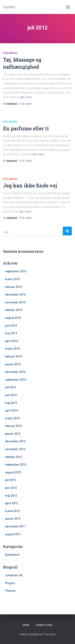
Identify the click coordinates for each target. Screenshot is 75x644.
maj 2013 (11, 403)
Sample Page (44, 625)
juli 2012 (10, 480)
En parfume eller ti (26, 128)
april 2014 (11, 341)
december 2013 (15, 372)
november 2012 (15, 449)
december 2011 (15, 526)
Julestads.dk (14, 575)
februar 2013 (13, 426)
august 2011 (13, 534)
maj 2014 (11, 333)
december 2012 (15, 441)
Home (26, 625)
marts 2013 (12, 418)
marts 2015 (12, 279)
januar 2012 (13, 519)
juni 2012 (11, 488)
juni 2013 (11, 395)
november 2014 (15, 302)
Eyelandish (10, 53)
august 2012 (13, 472)
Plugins (10, 583)
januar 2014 (13, 364)
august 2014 (13, 318)
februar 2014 (13, 356)
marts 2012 (12, 511)
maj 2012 (11, 496)
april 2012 (11, 503)
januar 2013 (13, 434)
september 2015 (16, 271)
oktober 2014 (14, 310)
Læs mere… (26, 97)
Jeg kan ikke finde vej (30, 186)
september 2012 (16, 465)
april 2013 (11, 411)
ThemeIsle (49, 634)
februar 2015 (13, 287)
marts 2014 (12, 349)
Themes (10, 591)
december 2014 (15, 295)
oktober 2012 (14, 457)
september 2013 (16, 380)
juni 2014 (11, 326)
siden (25, 104)
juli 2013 (10, 387)
